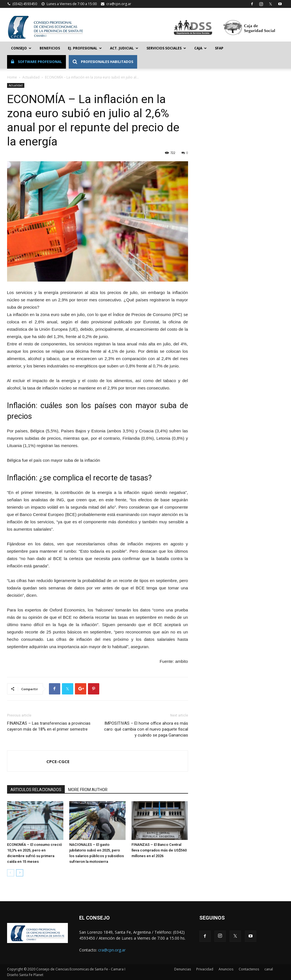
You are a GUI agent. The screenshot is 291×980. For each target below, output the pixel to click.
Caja (201, 48)
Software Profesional (36, 62)
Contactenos (249, 969)
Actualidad (31, 77)
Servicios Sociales (166, 48)
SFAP (219, 48)
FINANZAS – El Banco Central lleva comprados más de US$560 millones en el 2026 (159, 850)
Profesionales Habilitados (103, 62)
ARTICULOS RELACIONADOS (36, 790)
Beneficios (50, 48)
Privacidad (205, 969)
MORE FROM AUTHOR (88, 790)
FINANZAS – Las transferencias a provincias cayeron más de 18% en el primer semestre (49, 726)
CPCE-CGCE (58, 761)
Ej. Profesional (85, 48)
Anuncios (226, 969)
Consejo (21, 48)
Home (12, 77)
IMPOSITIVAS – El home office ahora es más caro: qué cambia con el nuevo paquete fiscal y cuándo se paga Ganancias (146, 729)
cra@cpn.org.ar (119, 4)
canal (269, 969)
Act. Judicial (124, 48)
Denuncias (183, 969)
